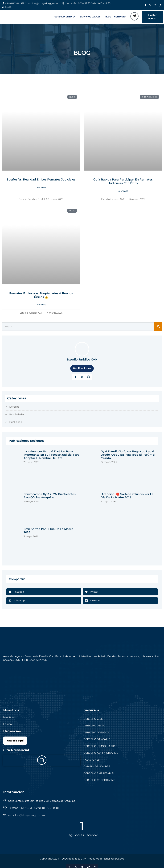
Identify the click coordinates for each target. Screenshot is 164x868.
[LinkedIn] (88, 377)
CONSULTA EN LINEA (65, 17)
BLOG (108, 17)
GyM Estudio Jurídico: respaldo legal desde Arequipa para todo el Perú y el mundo (128, 455)
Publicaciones (82, 368)
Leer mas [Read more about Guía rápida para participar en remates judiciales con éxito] (123, 191)
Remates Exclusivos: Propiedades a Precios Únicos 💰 (41, 295)
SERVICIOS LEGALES (90, 17)
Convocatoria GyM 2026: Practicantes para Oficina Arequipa (50, 496)
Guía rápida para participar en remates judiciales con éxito (123, 182)
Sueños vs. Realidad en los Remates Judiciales (41, 180)
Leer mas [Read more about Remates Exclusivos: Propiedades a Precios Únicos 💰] (41, 305)
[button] (66, 17)
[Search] (158, 326)
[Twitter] (150, 5)
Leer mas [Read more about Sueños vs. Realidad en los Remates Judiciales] (41, 188)
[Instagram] (155, 5)
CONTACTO (120, 17)
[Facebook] (146, 5)
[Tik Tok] (160, 5)
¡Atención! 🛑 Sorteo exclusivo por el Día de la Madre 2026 (127, 496)
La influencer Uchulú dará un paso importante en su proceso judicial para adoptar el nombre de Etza (51, 455)
